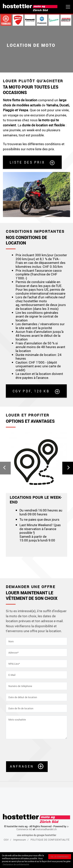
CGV (6, 840)
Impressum (20, 840)
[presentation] (35, 750)
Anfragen (22, 766)
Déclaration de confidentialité (16, 864)
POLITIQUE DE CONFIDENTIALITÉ (50, 840)
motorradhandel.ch (46, 829)
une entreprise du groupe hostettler (36, 835)
